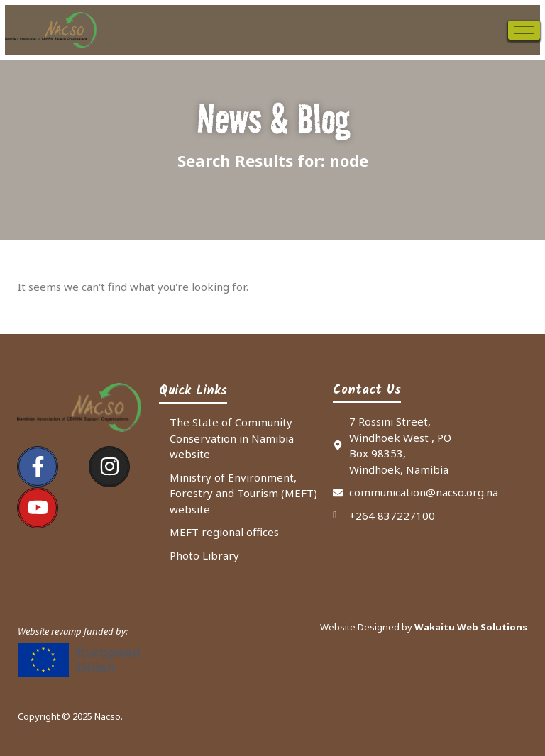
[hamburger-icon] (524, 30)
